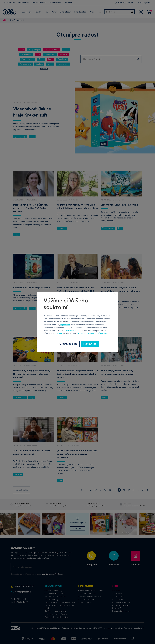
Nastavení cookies (71, 330)
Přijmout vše (65, 325)
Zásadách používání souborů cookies (92, 333)
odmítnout (58, 333)
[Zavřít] (115, 294)
